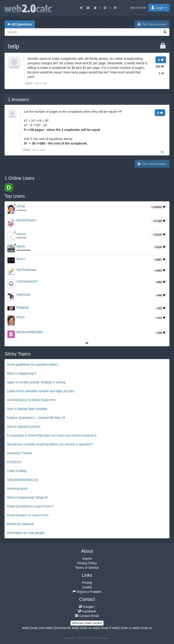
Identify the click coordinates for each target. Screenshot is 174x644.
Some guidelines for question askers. (33, 364)
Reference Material (20, 524)
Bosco (21, 259)
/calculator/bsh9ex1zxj (22, 480)
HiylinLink (23, 295)
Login (159, 8)
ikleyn (21, 317)
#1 (162, 152)
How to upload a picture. (24, 427)
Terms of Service (87, 568)
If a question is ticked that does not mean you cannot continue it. (52, 435)
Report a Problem (87, 592)
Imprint (87, 559)
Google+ (87, 607)
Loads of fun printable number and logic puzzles (40, 391)
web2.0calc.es (82, 628)
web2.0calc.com (33, 628)
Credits (87, 587)
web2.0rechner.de (58, 628)
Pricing (87, 583)
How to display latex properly (27, 409)
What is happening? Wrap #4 (27, 497)
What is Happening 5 (22, 373)
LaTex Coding (17, 471)
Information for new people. (26, 533)
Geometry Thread (19, 453)
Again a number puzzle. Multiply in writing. (36, 382)
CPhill (21, 206)
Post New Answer (152, 24)
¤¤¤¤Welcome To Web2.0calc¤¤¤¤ (31, 400)
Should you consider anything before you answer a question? (50, 444)
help (13, 46)
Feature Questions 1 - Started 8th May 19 (36, 418)
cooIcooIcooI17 (27, 281)
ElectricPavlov (27, 220)
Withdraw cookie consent (87, 623)
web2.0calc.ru (142, 628)
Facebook (87, 611)
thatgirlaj (23, 307)
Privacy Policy (87, 563)
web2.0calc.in (122, 628)
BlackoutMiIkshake (30, 332)
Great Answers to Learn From (28, 515)
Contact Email (87, 616)
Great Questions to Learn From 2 (30, 506)
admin (21, 246)
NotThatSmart (26, 270)
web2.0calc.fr (102, 628)
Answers (18, 100)
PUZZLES (14, 462)
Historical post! (17, 489)
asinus (21, 234)
